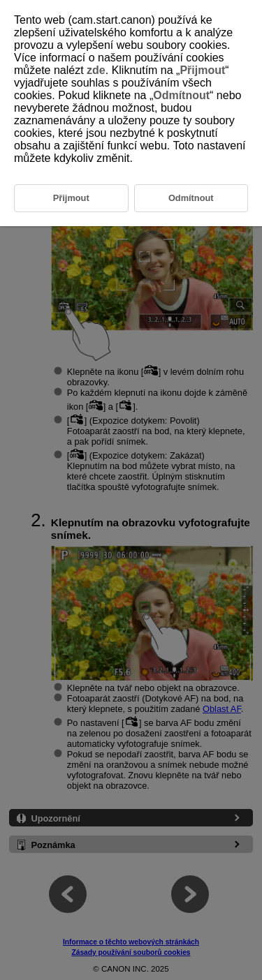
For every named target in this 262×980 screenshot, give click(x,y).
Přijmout (202, 70)
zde (96, 70)
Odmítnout (181, 95)
